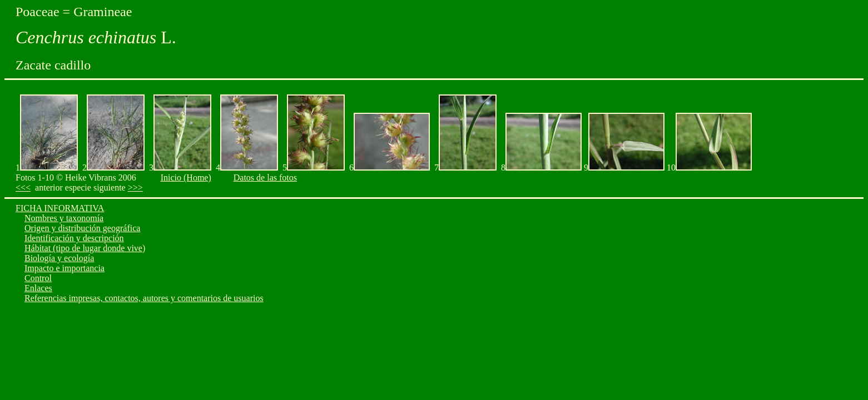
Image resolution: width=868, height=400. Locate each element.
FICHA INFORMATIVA (60, 208)
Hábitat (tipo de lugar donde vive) (85, 248)
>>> (135, 187)
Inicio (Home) (186, 177)
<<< (23, 187)
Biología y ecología (59, 258)
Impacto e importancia (65, 268)
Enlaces (38, 288)
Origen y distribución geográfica (82, 228)
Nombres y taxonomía (64, 218)
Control (38, 278)
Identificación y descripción (74, 238)
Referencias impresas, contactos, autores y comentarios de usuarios (144, 298)
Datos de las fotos (265, 177)
